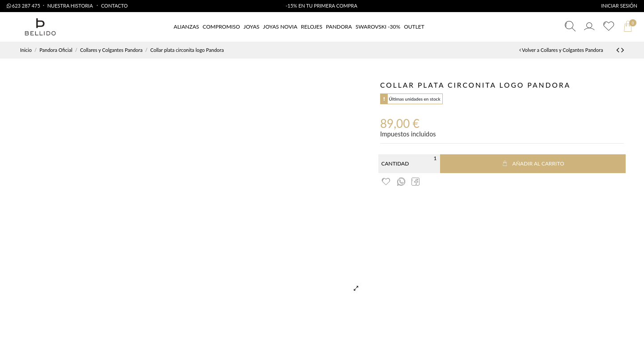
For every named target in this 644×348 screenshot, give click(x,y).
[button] (414, 27)
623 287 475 (23, 6)
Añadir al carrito (533, 163)
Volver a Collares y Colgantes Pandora (561, 50)
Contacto (114, 6)
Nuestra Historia (71, 6)
